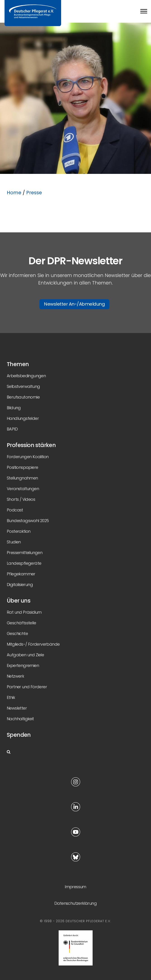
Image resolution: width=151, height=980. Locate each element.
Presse (34, 193)
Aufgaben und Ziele (25, 655)
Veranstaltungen (23, 489)
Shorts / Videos (21, 499)
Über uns (19, 601)
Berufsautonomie (23, 397)
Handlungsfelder (23, 418)
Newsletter (17, 708)
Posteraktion (19, 531)
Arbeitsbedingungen (26, 376)
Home (14, 193)
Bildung (14, 408)
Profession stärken (31, 445)
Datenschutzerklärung (75, 903)
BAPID (12, 429)
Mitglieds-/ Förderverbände (33, 644)
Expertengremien (23, 665)
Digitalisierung (20, 585)
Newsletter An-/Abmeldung (74, 304)
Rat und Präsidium (24, 612)
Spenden (19, 735)
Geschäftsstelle (21, 623)
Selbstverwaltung (23, 386)
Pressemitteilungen (25, 553)
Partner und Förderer (27, 687)
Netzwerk (15, 676)
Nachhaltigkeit (20, 719)
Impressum (75, 887)
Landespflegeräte (24, 563)
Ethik (11, 697)
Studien (14, 542)
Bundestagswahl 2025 (28, 521)
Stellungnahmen (22, 478)
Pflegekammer (21, 574)
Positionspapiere (22, 467)
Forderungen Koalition (28, 457)
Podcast (15, 510)
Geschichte (17, 633)
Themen (18, 364)
